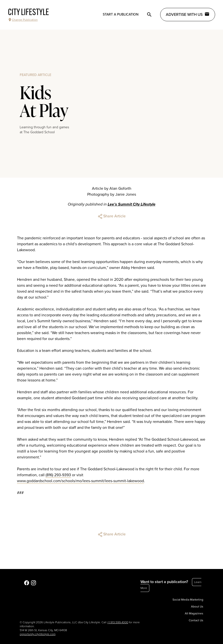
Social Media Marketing (188, 600)
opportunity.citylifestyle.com (38, 634)
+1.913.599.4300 (118, 622)
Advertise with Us (188, 14)
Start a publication (121, 14)
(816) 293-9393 (58, 475)
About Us (197, 606)
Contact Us (196, 620)
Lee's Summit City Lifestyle (132, 204)
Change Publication (23, 20)
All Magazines (194, 613)
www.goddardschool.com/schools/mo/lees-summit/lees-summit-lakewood (80, 481)
